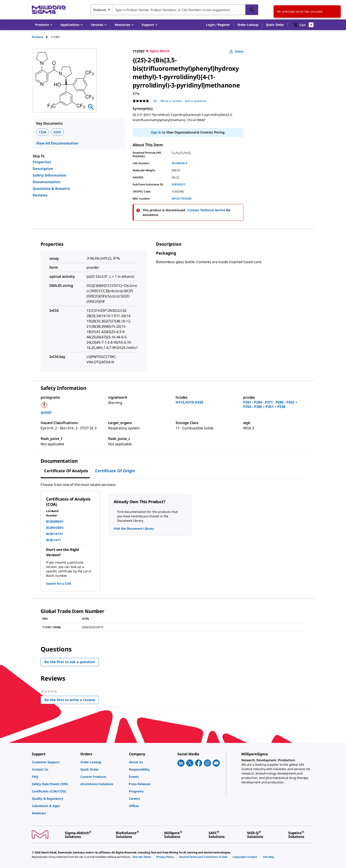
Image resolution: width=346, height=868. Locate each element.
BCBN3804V (55, 521)
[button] (218, 25)
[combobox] (174, 10)
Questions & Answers (51, 188)
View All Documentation (57, 143)
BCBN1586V (55, 528)
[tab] (41, 37)
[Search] (252, 10)
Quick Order (275, 25)
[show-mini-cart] (303, 25)
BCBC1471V (55, 534)
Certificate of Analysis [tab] (66, 471)
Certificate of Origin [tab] (115, 471)
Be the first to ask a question (70, 662)
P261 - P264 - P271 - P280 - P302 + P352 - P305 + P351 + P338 (270, 404)
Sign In (156, 132)
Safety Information (49, 175)
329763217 (179, 184)
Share (236, 51)
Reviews (40, 195)
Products (38, 37)
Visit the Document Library (134, 528)
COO (57, 132)
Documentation (46, 182)
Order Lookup (248, 25)
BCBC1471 (54, 540)
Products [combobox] (100, 10)
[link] (54, 762)
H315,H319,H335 (189, 402)
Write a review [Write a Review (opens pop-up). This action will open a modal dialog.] (171, 101)
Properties (42, 162)
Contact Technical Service (206, 210)
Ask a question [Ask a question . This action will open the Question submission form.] (196, 101)
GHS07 (46, 413)
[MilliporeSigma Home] (49, 10)
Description (43, 169)
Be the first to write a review (72, 701)
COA (43, 132)
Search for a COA (59, 583)
